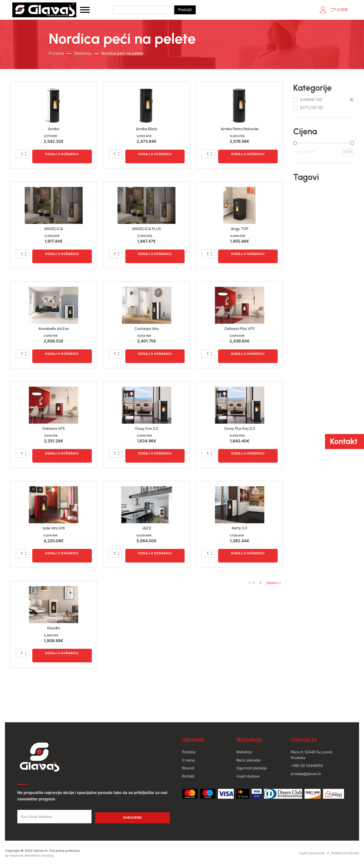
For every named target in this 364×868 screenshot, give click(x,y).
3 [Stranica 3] (260, 585)
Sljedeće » (274, 585)
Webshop (83, 55)
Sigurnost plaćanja (252, 770)
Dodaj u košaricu (62, 156)
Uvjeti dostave (248, 778)
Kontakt (188, 778)
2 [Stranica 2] (254, 585)
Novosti (188, 770)
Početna (57, 55)
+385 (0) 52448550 (307, 768)
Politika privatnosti (345, 855)
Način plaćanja (248, 762)
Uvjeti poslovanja (312, 855)
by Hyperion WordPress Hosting (29, 858)
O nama (188, 762)
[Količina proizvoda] (22, 156)
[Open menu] (95, 11)
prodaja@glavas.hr (306, 776)
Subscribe (132, 820)
